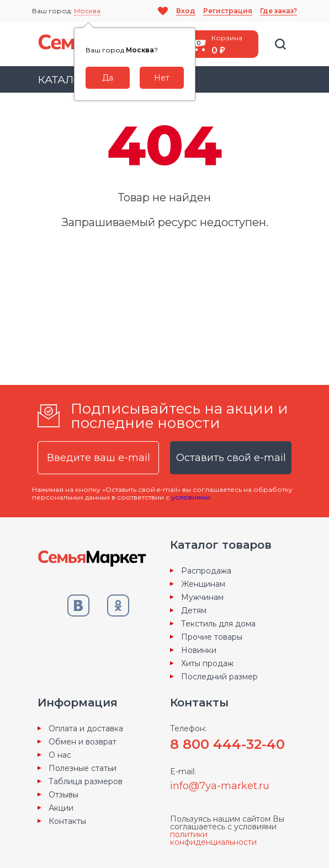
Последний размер (219, 677)
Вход (186, 11)
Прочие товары (212, 637)
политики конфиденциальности (213, 838)
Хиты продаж (207, 663)
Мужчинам (202, 597)
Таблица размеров (86, 781)
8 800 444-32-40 (227, 744)
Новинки (199, 650)
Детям (194, 610)
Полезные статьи (83, 768)
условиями (191, 497)
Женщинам (203, 584)
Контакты (67, 821)
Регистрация (228, 11)
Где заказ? (278, 11)
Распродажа (206, 571)
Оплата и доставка (86, 728)
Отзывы (63, 795)
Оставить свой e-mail (231, 458)
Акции (61, 808)
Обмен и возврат (83, 742)
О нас (60, 755)
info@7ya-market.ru (220, 786)
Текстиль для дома (218, 624)
